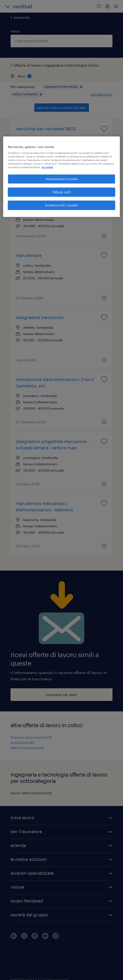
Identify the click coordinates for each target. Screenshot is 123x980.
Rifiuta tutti (62, 192)
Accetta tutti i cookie (61, 205)
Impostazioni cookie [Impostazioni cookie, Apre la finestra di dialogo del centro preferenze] (61, 179)
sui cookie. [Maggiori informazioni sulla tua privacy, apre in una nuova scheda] (48, 167)
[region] (62, 177)
